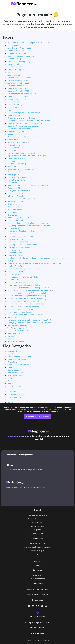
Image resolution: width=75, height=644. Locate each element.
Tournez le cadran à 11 (16, 333)
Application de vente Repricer (20, 78)
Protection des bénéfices (18, 242)
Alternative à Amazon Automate (21, 56)
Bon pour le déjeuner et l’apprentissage (24, 113)
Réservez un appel (15, 274)
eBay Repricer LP (14, 148)
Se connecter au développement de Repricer (26, 285)
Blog (9, 110)
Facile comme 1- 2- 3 (16, 158)
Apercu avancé (14, 75)
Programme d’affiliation (17, 239)
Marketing (11, 378)
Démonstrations (14, 145)
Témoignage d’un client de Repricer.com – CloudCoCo (30, 320)
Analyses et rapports (16, 70)
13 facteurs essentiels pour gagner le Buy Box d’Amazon (30, 43)
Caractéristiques (14, 115)
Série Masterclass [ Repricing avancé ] (23, 307)
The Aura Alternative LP (17, 328)
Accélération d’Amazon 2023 (19, 48)
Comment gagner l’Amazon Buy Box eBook (25, 123)
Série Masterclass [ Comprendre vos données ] (27, 296)
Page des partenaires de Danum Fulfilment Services (29, 226)
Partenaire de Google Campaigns (21, 231)
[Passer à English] (28, 623)
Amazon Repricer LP (16, 67)
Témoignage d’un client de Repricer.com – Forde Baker (30, 323)
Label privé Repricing (16, 196)
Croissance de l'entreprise (18, 365)
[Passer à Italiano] (41, 623)
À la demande (13, 45)
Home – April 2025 (15, 172)
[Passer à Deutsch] (34, 623)
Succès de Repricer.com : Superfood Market (25, 315)
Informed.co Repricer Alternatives (38, 594)
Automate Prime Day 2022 (18, 83)
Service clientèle (14, 397)
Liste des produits (15, 375)
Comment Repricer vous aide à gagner (23, 126)
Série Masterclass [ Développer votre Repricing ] (27, 298)
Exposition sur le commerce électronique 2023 (27, 156)
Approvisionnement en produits (20, 357)
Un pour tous (13, 336)
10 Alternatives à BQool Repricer (37, 589)
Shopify (10, 400)
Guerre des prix (14, 166)
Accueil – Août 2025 (16, 51)
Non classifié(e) (14, 381)
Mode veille (12, 212)
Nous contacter (14, 215)
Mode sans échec (15, 210)
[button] (50, 4)
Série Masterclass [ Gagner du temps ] (23, 301)
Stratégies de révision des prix (20, 312)
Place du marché (14, 386)
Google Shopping (14, 370)
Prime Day (12, 392)
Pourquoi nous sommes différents (21, 236)
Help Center (38, 561)
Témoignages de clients (17, 325)
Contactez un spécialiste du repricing (23, 137)
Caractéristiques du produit (19, 359)
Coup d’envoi (13, 140)
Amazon (11, 354)
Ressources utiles (15, 280)
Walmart (11, 402)
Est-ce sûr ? (12, 150)
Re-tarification (13, 394)
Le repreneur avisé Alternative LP (21, 199)
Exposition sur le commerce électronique (24, 153)
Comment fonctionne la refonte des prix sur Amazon (29, 121)
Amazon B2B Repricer (16, 59)
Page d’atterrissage (15, 220)
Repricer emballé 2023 (17, 255)
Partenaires (12, 234)
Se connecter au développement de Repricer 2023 (28, 288)
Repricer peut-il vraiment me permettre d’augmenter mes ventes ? (35, 263)
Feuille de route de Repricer (19, 164)
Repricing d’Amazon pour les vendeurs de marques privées (32, 269)
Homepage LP (13, 175)
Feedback (11, 161)
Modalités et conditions (17, 207)
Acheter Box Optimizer (17, 53)
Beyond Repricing (15, 105)
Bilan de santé (13, 107)
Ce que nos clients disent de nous (21, 118)
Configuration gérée (16, 131)
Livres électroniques (16, 204)
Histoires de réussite (16, 373)
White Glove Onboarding (17, 342)
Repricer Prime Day (15, 266)
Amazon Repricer (14, 64)
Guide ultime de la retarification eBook (23, 169)
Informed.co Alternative (17, 177)
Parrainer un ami (14, 228)
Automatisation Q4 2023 (18, 96)
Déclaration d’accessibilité (18, 142)
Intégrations (12, 183)
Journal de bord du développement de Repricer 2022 (29, 185)
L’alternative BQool (15, 188)
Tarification (12, 317)
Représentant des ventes (18, 253)
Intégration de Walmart (17, 180)
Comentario (12, 362)
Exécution (11, 367)
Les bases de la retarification (19, 201)
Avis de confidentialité (17, 99)
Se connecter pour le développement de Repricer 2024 (30, 290)
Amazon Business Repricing (19, 61)
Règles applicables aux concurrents (22, 245)
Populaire (11, 389)
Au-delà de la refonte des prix (20, 80)
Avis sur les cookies (15, 102)
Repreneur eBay (14, 250)
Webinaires (12, 339)
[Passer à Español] (47, 623)
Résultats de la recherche (18, 282)
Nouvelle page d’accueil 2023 (20, 218)
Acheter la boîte (14, 351)
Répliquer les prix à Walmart (19, 247)
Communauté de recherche (19, 129)
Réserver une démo (15, 272)
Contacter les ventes (16, 134)
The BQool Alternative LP (18, 331)
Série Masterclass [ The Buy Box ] (21, 309)
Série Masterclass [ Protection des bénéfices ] (26, 304)
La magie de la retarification (19, 191)
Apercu (10, 72)
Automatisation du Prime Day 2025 (22, 94)
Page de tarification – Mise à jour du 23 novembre (28, 223)
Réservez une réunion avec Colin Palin (23, 277)
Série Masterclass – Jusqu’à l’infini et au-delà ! (27, 293)
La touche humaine (15, 193)
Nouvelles (11, 383)
